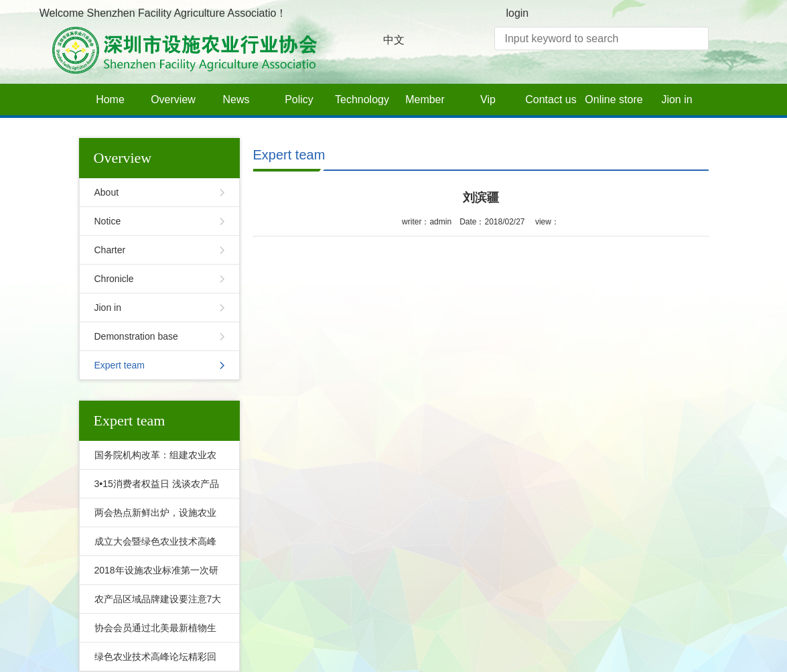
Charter (110, 250)
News (236, 99)
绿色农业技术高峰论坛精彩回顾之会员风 (152, 661)
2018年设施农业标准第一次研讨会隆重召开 (153, 575)
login (517, 13)
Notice (108, 221)
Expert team (120, 365)
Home (110, 99)
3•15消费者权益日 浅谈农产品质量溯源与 (153, 488)
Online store (614, 99)
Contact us (551, 99)
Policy (299, 99)
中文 (394, 40)
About (107, 192)
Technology (362, 99)
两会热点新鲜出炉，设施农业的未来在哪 (152, 517)
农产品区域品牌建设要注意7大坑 (155, 604)
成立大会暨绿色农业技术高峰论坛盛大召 (152, 546)
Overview (173, 99)
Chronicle (114, 279)
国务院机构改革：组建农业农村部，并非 (152, 460)
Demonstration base (136, 336)
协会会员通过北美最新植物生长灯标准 (152, 632)
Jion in (676, 99)
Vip (488, 99)
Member (425, 99)
